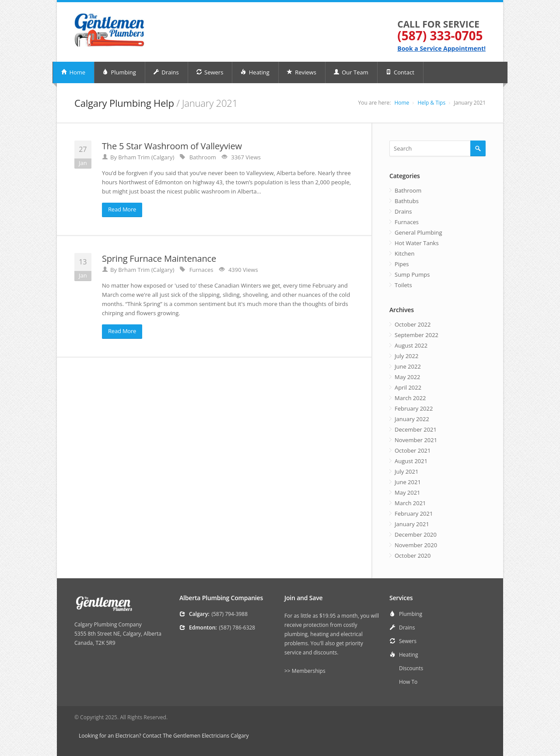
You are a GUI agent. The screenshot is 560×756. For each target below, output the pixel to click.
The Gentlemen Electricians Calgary (206, 736)
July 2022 (406, 356)
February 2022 (414, 408)
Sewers (210, 72)
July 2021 (406, 471)
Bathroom (408, 190)
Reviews (301, 72)
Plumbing (119, 72)
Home (73, 72)
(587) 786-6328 (237, 628)
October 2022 (413, 324)
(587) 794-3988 (229, 614)
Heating (255, 72)
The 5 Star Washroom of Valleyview (172, 146)
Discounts (411, 668)
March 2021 (410, 503)
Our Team (351, 72)
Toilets (403, 285)
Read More (122, 209)
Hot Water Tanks (417, 243)
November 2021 (416, 440)
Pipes (402, 264)
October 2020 (413, 556)
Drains (166, 72)
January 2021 (412, 524)
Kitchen (404, 253)
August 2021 (411, 461)
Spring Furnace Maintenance (159, 258)
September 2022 (416, 335)
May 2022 (408, 377)
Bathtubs (407, 201)
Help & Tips (431, 103)
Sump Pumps (412, 274)
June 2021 (408, 482)
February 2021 (414, 513)
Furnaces (407, 222)
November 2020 (416, 545)
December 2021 (416, 429)
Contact (400, 72)
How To (408, 682)
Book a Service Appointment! (441, 48)
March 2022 (410, 398)
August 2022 (411, 345)
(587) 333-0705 (440, 35)
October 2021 (413, 450)
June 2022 (408, 366)
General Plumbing (418, 232)
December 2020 (416, 534)
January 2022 (412, 419)
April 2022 (408, 387)
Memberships (309, 671)
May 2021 (408, 492)
